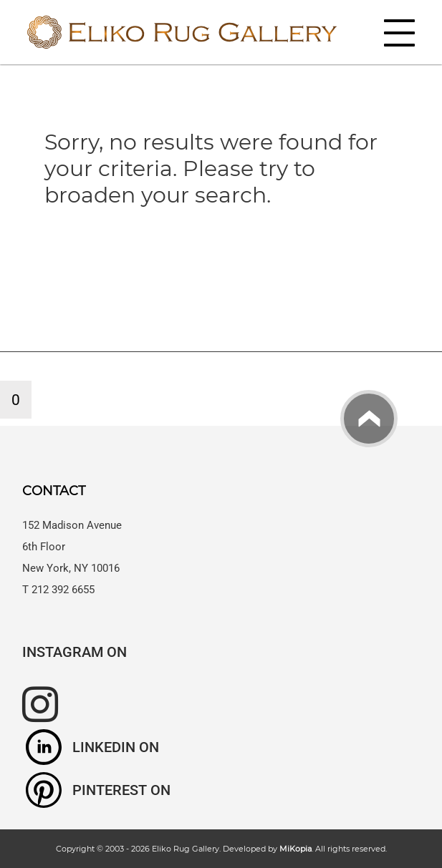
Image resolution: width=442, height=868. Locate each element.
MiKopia (296, 849)
